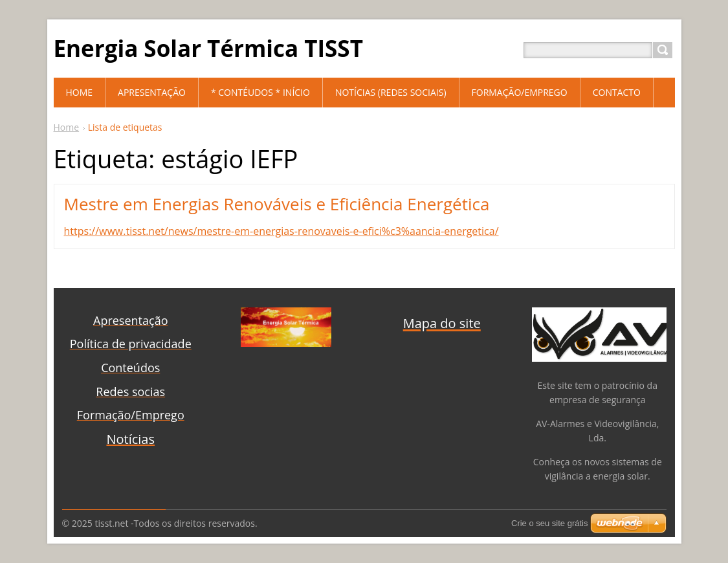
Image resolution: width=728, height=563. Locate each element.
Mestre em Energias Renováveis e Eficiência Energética (277, 204)
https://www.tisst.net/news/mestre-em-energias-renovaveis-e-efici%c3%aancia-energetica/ (281, 231)
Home (67, 127)
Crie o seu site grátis (550, 523)
